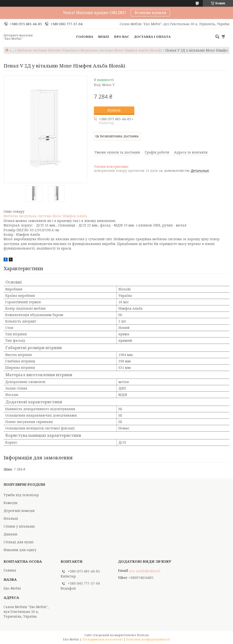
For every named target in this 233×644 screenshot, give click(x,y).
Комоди (10, 503)
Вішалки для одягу (20, 550)
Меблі (104, 37)
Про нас (121, 37)
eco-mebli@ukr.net (145, 571)
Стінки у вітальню (19, 526)
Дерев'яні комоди (19, 511)
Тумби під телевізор (21, 495)
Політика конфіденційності (148, 639)
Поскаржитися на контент (103, 639)
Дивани (10, 534)
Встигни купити (150, 13)
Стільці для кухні (19, 542)
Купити (114, 110)
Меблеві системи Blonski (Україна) (47, 50)
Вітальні (11, 518)
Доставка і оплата (152, 37)
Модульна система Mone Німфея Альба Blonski (121, 50)
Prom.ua (143, 635)
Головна (85, 37)
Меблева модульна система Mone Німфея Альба (45, 216)
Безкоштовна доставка (119, 136)
